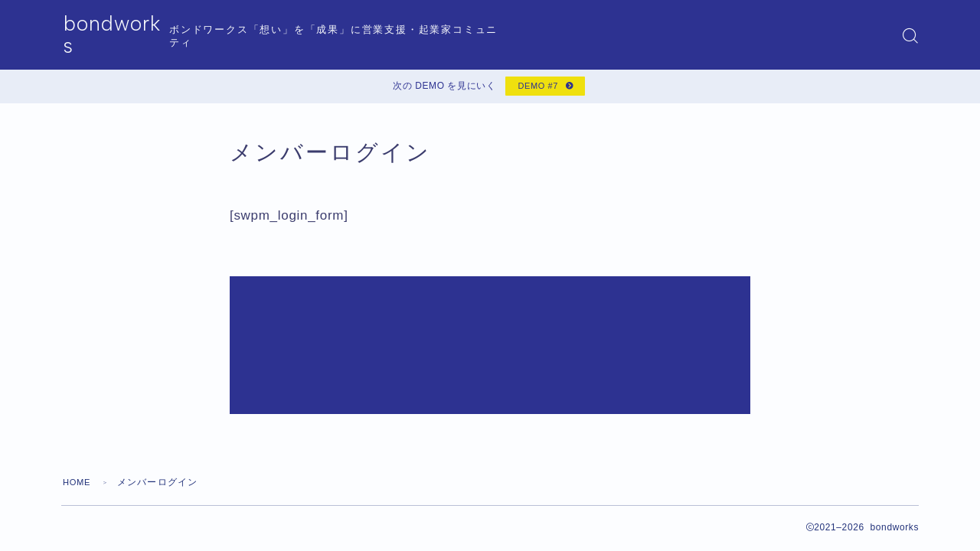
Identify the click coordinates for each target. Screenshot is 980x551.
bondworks (123, 36)
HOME (78, 395)
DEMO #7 (536, 89)
